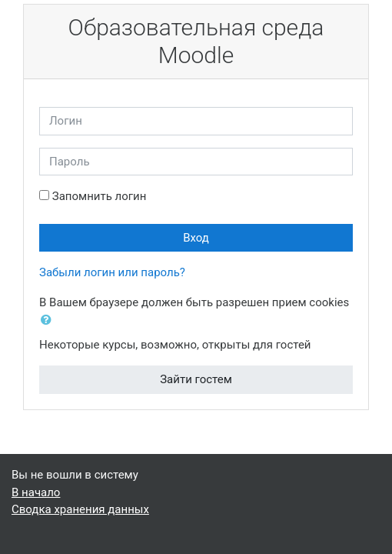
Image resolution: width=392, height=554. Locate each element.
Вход (196, 238)
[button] (49, 320)
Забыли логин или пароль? (112, 272)
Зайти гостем (196, 379)
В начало (36, 492)
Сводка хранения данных (80, 509)
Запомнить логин (100, 196)
